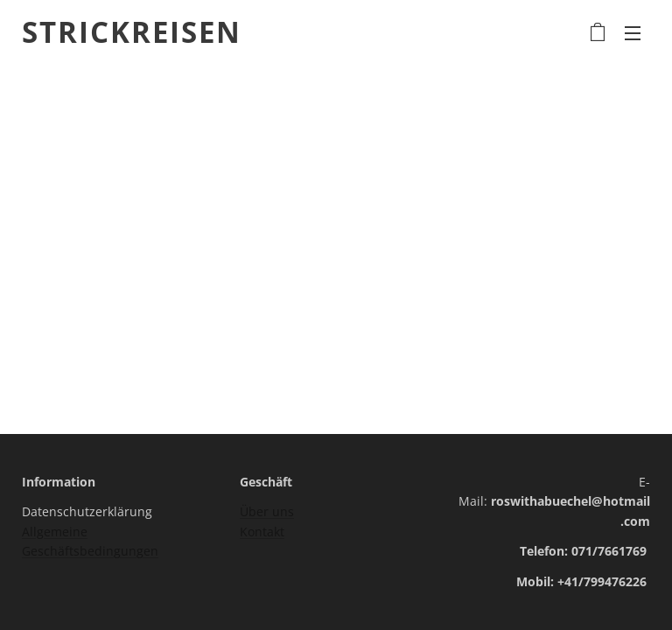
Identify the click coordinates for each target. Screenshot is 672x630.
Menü (633, 33)
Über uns (267, 511)
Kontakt (262, 532)
